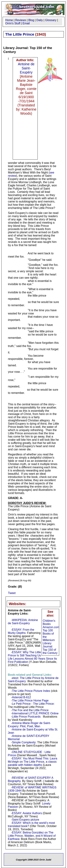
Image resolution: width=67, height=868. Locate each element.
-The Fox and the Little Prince (30, 710)
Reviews (21, 20)
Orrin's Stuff (13, 23)
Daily (40, 20)
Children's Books (49, 622)
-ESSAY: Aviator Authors (27, 813)
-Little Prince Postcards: (26, 717)
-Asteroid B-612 (21, 697)
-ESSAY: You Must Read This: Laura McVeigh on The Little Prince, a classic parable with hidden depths (33, 762)
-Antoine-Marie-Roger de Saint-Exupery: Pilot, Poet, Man (29, 725)
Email (26, 23)
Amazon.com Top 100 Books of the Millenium (51, 634)
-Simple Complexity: (24, 742)
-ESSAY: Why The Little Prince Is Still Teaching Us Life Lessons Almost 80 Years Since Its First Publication (32, 657)
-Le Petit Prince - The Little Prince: (33, 704)
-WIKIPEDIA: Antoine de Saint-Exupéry (23, 622)
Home (9, 20)
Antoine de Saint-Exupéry (26, 68)
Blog (31, 20)
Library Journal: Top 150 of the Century (50, 648)
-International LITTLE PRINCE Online (35, 713)
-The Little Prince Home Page (30, 700)
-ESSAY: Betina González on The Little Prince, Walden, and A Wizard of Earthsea (32, 836)
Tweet (12, 593)
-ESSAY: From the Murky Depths (21, 631)
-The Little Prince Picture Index (31, 691)
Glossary (51, 20)
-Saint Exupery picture (25, 820)
